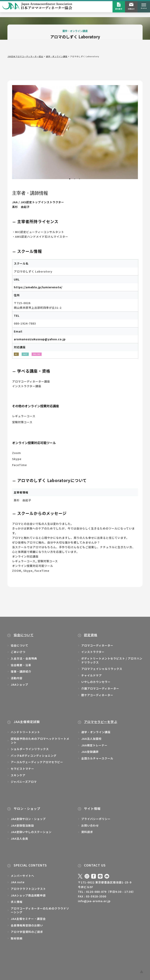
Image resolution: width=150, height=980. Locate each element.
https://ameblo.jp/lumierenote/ (38, 287)
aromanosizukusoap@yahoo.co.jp (40, 339)
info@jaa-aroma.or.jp (94, 901)
